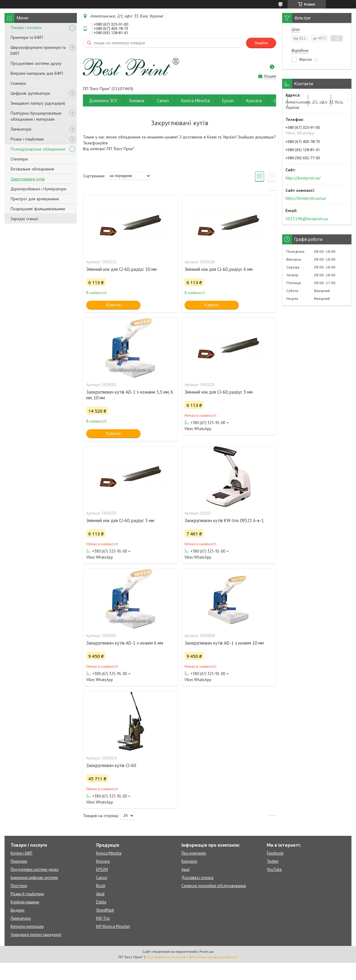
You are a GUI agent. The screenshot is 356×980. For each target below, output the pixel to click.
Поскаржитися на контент (168, 957)
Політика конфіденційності (215, 957)
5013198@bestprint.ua (307, 219)
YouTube (274, 869)
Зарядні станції (24, 219)
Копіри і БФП (21, 853)
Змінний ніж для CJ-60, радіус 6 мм (219, 269)
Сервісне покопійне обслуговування (214, 886)
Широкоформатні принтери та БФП (38, 50)
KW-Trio (103, 918)
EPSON (102, 869)
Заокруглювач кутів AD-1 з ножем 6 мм (125, 643)
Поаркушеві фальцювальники (38, 209)
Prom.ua (206, 951)
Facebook (275, 853)
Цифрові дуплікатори (30, 93)
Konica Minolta (195, 101)
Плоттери (19, 886)
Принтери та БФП (27, 37)
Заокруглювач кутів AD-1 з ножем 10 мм (224, 643)
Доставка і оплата (197, 878)
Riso (298, 101)
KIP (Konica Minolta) (113, 926)
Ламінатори (21, 129)
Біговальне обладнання (32, 169)
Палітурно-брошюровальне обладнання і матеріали (36, 116)
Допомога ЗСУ (103, 101)
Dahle (101, 902)
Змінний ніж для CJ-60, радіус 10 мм (121, 269)
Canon (163, 101)
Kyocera (254, 101)
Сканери (18, 83)
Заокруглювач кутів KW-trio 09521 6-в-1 (224, 520)
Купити (113, 305)
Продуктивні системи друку (36, 63)
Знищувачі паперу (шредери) (38, 103)
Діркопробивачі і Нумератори (38, 189)
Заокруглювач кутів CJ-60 (111, 765)
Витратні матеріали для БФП (37, 73)
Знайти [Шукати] (261, 43)
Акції (186, 869)
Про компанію (194, 853)
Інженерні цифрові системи (34, 878)
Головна (137, 101)
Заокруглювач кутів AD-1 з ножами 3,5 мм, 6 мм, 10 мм (130, 395)
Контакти (189, 861)
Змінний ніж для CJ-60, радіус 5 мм (219, 392)
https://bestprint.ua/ (303, 178)
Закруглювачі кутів (28, 179)
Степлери (19, 159)
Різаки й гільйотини (27, 894)
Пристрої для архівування (35, 199)
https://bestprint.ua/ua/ (306, 198)
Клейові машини (25, 902)
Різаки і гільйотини (27, 139)
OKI (278, 101)
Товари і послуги (26, 27)
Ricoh (319, 101)
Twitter (273, 861)
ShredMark (105, 910)
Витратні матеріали (27, 926)
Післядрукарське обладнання (38, 149)
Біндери (17, 910)
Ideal (100, 894)
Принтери (19, 861)
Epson (228, 101)
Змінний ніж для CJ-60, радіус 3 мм (120, 520)
